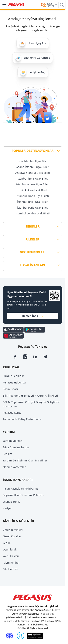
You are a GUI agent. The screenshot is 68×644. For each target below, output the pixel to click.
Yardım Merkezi (13, 441)
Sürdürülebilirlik (13, 376)
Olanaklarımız (12, 502)
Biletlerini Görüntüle (33, 58)
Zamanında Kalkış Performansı (22, 419)
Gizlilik (7, 543)
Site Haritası (10, 569)
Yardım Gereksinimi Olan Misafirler (25, 460)
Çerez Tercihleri (13, 530)
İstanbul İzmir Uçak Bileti (33, 179)
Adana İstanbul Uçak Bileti (33, 167)
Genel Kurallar (12, 536)
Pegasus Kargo (12, 413)
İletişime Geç (33, 72)
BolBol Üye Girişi (52, 5)
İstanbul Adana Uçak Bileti (33, 184)
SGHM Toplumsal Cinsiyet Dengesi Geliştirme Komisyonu (31, 404)
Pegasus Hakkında (14, 382)
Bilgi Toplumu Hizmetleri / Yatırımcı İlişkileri (30, 396)
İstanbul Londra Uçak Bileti (33, 213)
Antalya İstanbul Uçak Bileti (33, 173)
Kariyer (7, 508)
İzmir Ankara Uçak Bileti (33, 190)
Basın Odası (10, 389)
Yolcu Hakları (11, 556)
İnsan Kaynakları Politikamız (20, 489)
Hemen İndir (32, 316)
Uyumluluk (10, 549)
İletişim (7, 454)
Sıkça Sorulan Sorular (16, 447)
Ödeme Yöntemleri (15, 467)
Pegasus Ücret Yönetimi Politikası (24, 495)
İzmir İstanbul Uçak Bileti (33, 161)
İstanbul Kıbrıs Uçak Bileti (33, 196)
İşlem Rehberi (12, 563)
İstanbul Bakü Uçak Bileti (33, 202)
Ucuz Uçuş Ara (33, 43)
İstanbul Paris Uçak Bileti (33, 208)
